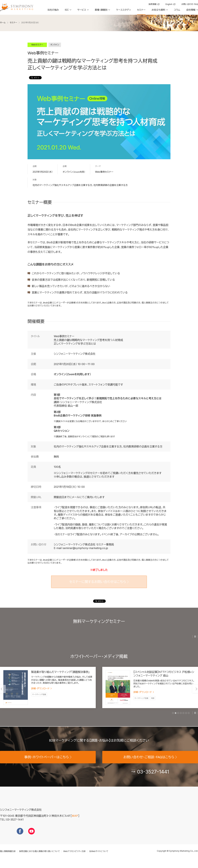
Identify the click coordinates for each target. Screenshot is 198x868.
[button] (68, 11)
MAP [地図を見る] (75, 821)
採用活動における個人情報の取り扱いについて (40, 857)
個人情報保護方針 (8, 857)
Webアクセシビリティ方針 (74, 857)
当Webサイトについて (99, 857)
